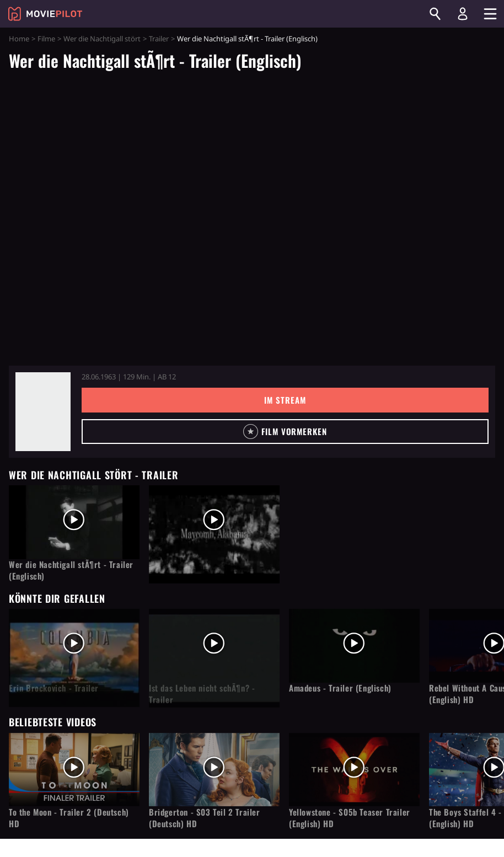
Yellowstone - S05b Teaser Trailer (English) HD (350, 818)
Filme (46, 39)
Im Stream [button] (285, 400)
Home (19, 39)
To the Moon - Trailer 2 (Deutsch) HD (69, 818)
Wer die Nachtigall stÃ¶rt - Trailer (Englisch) (71, 570)
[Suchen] (435, 14)
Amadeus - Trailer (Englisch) (340, 688)
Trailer (159, 39)
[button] (285, 432)
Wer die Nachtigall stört (102, 39)
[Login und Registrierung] (463, 14)
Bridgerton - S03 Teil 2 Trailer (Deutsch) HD (205, 818)
